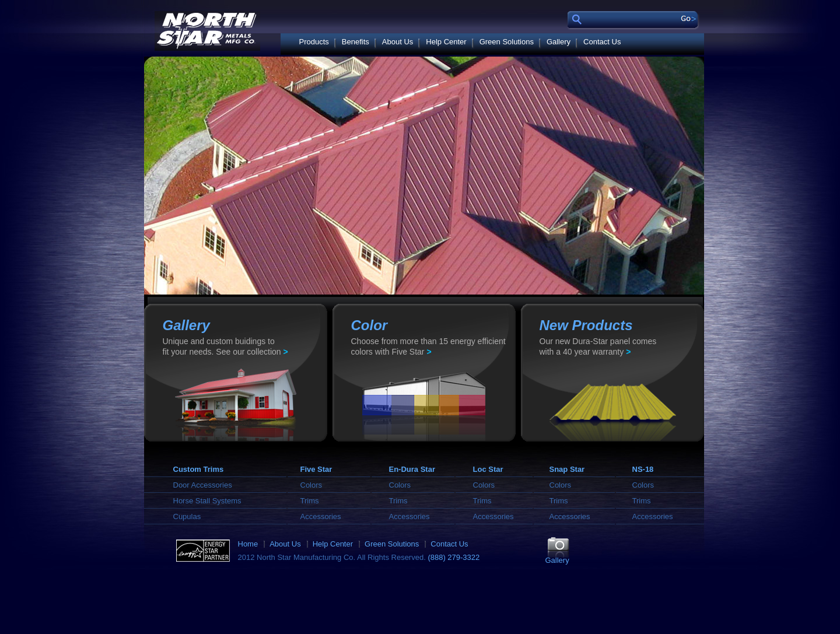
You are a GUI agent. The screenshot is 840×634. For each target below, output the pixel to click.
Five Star (316, 469)
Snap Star (567, 469)
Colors (311, 485)
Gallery (559, 42)
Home (248, 544)
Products (314, 42)
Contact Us (602, 42)
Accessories (321, 516)
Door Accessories (203, 485)
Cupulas (187, 516)
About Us (398, 42)
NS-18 (643, 469)
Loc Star (488, 469)
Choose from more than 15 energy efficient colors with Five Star (428, 346)
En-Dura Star (412, 469)
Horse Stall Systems (207, 501)
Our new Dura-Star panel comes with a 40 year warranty (598, 346)
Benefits (356, 42)
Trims (310, 501)
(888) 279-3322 (454, 557)
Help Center (446, 42)
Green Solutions (507, 42)
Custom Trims (199, 469)
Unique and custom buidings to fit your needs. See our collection (225, 346)
